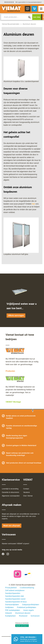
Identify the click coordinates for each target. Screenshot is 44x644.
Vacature (27, 492)
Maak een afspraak (12, 526)
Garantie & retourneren (11, 492)
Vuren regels (29, 610)
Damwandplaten (12, 605)
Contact (26, 489)
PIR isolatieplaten (13, 610)
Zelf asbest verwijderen (15, 590)
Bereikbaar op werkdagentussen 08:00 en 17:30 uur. (29, 639)
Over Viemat (28, 496)
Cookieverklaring (27, 588)
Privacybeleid (11, 588)
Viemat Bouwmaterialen (11, 24)
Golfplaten (9, 607)
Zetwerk (9, 613)
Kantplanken (10, 616)
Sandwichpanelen (13, 593)
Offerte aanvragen (16, 315)
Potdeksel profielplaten (27, 607)
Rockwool (23, 616)
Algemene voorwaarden (11, 496)
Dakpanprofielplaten (31, 605)
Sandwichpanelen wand (15, 599)
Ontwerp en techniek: (22, 625)
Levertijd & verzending (10, 489)
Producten (10, 371)
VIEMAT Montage (13, 402)
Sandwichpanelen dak (14, 596)
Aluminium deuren (23, 613)
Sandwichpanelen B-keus (16, 602)
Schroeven (35, 616)
